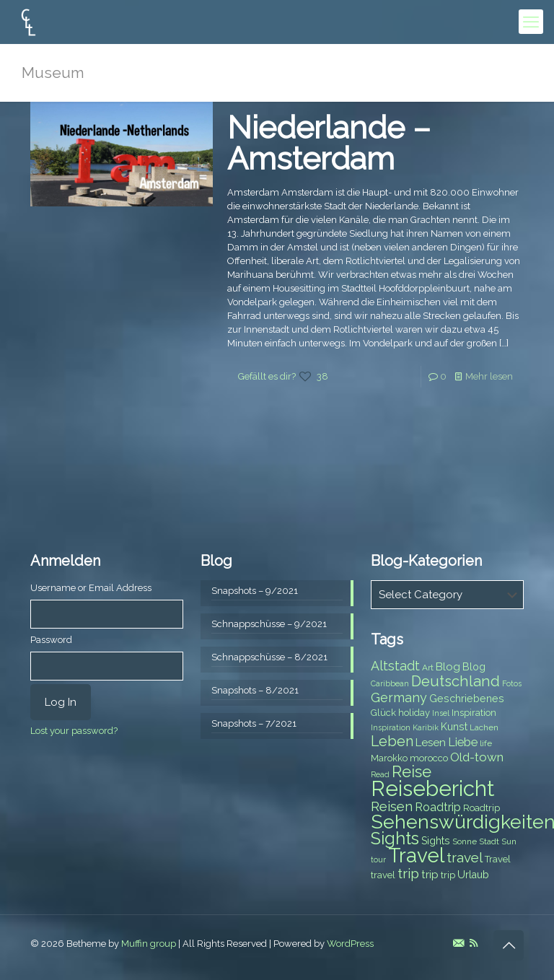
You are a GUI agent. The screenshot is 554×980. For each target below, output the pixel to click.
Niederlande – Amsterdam (329, 143)
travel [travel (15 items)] (465, 857)
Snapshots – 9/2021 (255, 591)
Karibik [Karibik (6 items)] (426, 727)
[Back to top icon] (509, 945)
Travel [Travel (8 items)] (498, 859)
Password (51, 640)
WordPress (350, 944)
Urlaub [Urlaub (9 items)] (473, 875)
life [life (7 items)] (486, 743)
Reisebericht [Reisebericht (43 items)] (432, 788)
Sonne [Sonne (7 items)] (465, 841)
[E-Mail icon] (458, 943)
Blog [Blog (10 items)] (448, 667)
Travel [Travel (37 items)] (416, 856)
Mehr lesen (489, 376)
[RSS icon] (474, 943)
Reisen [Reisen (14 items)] (392, 806)
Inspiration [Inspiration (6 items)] (391, 727)
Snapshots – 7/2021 (254, 723)
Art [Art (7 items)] (428, 668)
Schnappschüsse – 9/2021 (269, 624)
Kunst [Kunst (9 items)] (454, 727)
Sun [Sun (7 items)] (509, 841)
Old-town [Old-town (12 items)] (477, 757)
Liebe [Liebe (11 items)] (463, 742)
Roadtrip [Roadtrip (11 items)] (438, 807)
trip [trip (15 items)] (408, 873)
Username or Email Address (91, 588)
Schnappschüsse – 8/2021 (269, 657)
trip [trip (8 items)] (448, 875)
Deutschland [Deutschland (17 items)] (456, 681)
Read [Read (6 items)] (380, 774)
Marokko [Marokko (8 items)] (389, 758)
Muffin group (149, 944)
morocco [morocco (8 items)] (429, 758)
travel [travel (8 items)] (383, 875)
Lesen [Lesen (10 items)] (431, 743)
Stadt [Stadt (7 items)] (489, 841)
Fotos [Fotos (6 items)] (512, 683)
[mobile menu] (531, 22)
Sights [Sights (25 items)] (395, 839)
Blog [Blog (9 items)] (474, 667)
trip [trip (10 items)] (430, 875)
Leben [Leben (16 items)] (392, 741)
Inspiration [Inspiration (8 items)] (474, 713)
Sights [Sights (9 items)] (436, 841)
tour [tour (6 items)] (378, 859)
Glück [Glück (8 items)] (383, 713)
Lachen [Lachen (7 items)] (484, 727)
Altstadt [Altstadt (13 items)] (395, 666)
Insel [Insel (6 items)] (441, 713)
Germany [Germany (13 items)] (399, 697)
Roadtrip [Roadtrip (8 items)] (482, 808)
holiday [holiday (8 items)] (414, 713)
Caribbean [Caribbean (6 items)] (390, 683)
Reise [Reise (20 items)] (412, 772)
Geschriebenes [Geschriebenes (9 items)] (467, 699)
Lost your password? (74, 731)
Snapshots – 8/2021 (255, 690)
